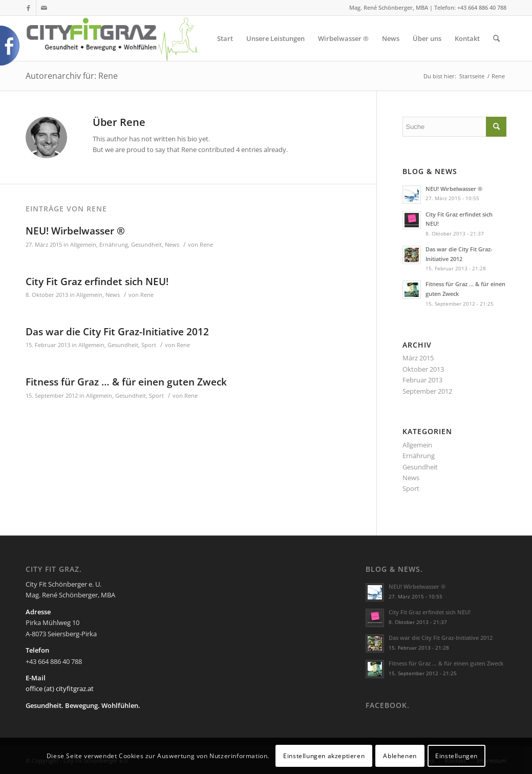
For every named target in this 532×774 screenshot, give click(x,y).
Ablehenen (400, 756)
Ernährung (114, 245)
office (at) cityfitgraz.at (60, 689)
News (172, 245)
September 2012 (427, 391)
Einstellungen (456, 756)
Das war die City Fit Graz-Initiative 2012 (117, 332)
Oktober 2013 (423, 369)
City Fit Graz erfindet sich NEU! (97, 282)
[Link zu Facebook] (28, 8)
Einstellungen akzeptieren (324, 756)
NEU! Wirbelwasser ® (75, 231)
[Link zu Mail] (44, 8)
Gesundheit (146, 245)
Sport (149, 345)
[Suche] (496, 38)
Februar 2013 (422, 380)
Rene (206, 245)
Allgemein (83, 245)
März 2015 (418, 358)
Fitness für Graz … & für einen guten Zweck (126, 382)
